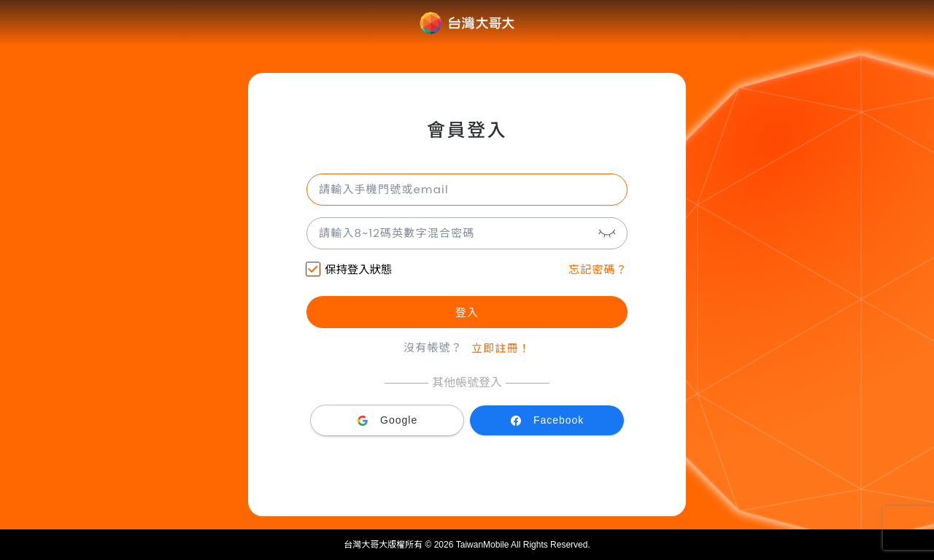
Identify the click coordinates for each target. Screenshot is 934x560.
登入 (467, 312)
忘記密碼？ (598, 269)
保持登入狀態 (349, 271)
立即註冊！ (501, 348)
